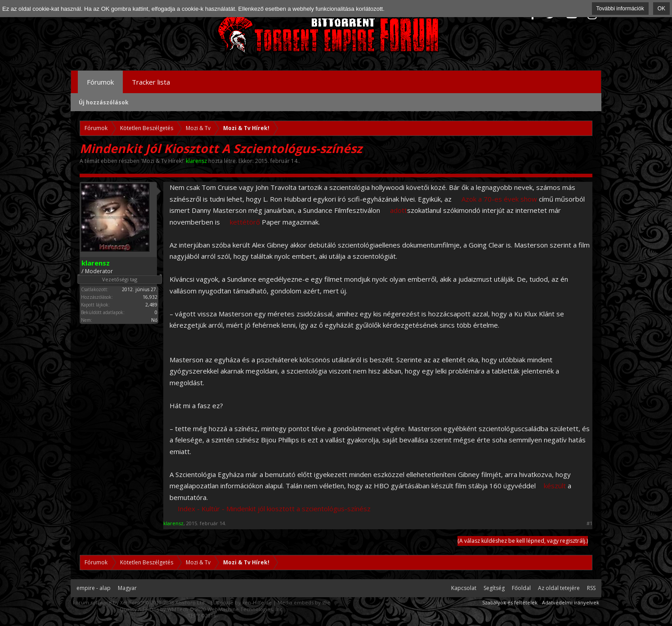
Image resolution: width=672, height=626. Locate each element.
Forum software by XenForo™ (139, 602)
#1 (589, 523)
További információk (620, 9)
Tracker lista (151, 82)
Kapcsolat (464, 588)
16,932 (150, 297)
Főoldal (521, 588)
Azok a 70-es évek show (499, 199)
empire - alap (94, 588)
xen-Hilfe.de (257, 602)
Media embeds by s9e (304, 602)
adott (399, 210)
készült (555, 486)
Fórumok (100, 82)
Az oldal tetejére (559, 588)
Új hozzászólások (104, 102)
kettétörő (245, 222)
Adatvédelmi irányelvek (571, 602)
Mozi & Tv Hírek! (163, 161)
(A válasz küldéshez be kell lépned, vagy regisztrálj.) (523, 541)
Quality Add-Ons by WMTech (202, 609)
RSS (591, 588)
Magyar (127, 588)
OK (661, 9)
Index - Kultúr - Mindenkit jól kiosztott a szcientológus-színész (274, 509)
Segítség (494, 588)
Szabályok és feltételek (510, 602)
